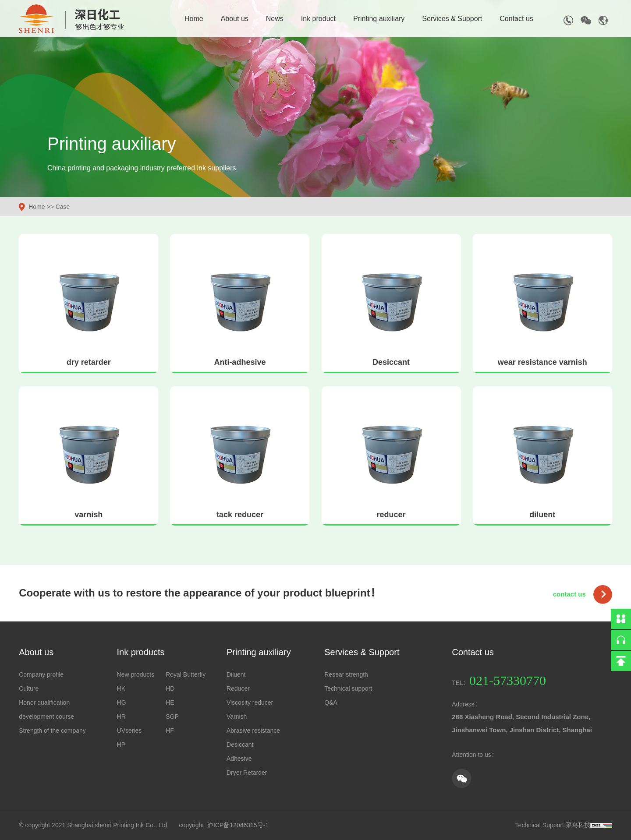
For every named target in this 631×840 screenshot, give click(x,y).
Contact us (516, 19)
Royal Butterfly (186, 674)
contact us (569, 594)
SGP (172, 716)
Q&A (331, 702)
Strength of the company (52, 731)
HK (121, 688)
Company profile (41, 674)
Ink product (318, 19)
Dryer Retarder (247, 773)
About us (235, 19)
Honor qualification (44, 702)
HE (170, 702)
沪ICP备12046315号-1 (238, 825)
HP (121, 745)
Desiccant (240, 745)
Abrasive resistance (253, 731)
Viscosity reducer (250, 702)
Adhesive (239, 759)
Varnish (237, 716)
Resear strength (346, 674)
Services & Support (452, 19)
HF (170, 731)
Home (194, 19)
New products (136, 674)
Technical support (348, 688)
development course (46, 716)
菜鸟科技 (578, 825)
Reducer (238, 688)
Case (63, 207)
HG (122, 702)
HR (121, 716)
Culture (29, 688)
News (275, 19)
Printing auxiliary (379, 19)
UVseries (129, 731)
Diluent (236, 674)
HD (170, 688)
